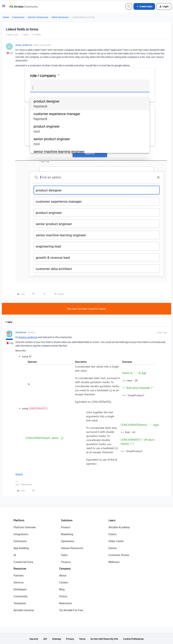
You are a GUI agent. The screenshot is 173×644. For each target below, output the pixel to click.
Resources (20, 569)
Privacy (70, 639)
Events (113, 534)
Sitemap (57, 639)
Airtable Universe (24, 610)
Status (63, 596)
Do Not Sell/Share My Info (104, 639)
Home (6, 17)
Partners (19, 575)
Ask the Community (38, 17)
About (63, 575)
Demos (113, 548)
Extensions (20, 541)
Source (19, 474)
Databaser (21, 332)
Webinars (114, 562)
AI (15, 555)
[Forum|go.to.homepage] (23, 6)
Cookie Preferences (133, 639)
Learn (112, 520)
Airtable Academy (119, 527)
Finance (66, 562)
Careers (64, 582)
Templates (20, 603)
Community (18, 17)
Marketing (67, 534)
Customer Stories (119, 555)
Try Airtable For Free (71, 610)
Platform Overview (25, 527)
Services (19, 582)
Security (34, 639)
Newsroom (66, 603)
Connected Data (23, 562)
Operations (68, 541)
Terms (82, 639)
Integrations (21, 534)
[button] (4, 7)
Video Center (116, 541)
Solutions (67, 520)
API (45, 639)
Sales (64, 555)
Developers (20, 589)
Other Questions (60, 17)
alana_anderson (24, 45)
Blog (62, 589)
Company (65, 569)
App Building (21, 548)
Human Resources (72, 548)
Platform (19, 520)
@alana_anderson (28, 337)
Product (66, 527)
